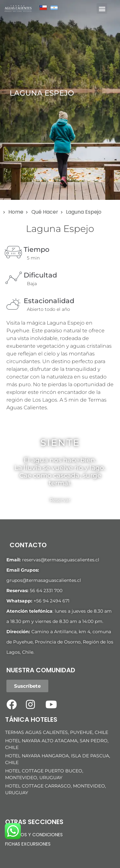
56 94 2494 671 (53, 601)
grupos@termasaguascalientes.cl (44, 580)
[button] (102, 9)
